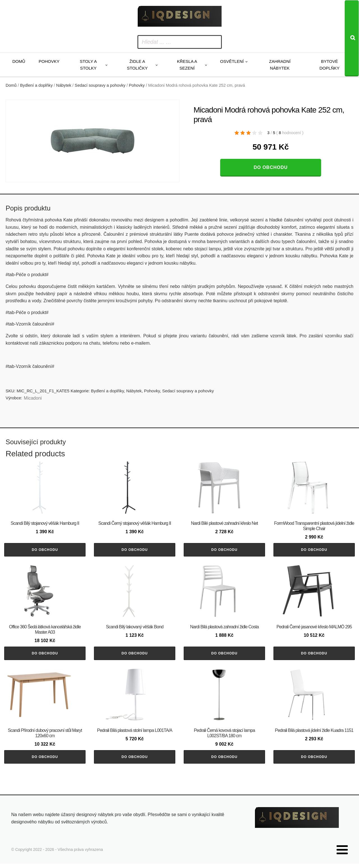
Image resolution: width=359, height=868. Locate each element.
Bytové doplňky (330, 65)
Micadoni (33, 398)
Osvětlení (232, 61)
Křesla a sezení (187, 65)
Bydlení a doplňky (36, 85)
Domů (19, 61)
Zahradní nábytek (280, 65)
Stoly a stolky (88, 65)
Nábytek (64, 85)
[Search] (352, 38)
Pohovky (49, 61)
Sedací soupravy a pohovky (100, 85)
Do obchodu (271, 167)
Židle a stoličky (137, 65)
